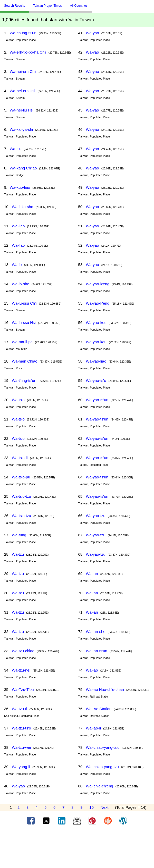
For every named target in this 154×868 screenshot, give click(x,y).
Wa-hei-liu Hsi (22, 110)
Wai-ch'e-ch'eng (100, 786)
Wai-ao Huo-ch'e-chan (105, 689)
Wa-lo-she (21, 284)
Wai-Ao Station (99, 709)
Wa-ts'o (18, 400)
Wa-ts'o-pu (21, 477)
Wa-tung (19, 535)
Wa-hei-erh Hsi (22, 91)
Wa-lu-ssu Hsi (24, 323)
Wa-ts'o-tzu (21, 496)
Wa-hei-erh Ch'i (23, 71)
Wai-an (92, 574)
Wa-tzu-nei (21, 670)
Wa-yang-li (21, 767)
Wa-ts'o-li (20, 458)
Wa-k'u (16, 149)
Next (105, 807)
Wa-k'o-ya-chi (21, 129)
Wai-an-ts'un (97, 651)
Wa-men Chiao (25, 361)
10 (92, 807)
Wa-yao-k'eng (98, 284)
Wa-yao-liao (96, 361)
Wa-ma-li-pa (22, 342)
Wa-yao (18, 786)
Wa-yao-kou (96, 323)
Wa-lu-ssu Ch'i (24, 303)
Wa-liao (18, 226)
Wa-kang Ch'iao (23, 168)
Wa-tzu (18, 554)
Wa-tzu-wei (21, 747)
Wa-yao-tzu (96, 516)
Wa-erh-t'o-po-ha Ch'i (28, 52)
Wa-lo (17, 265)
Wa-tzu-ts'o (21, 728)
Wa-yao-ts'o (96, 380)
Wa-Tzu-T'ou (23, 689)
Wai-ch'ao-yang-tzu (102, 767)
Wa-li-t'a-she (22, 207)
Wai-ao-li (94, 728)
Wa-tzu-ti (19, 709)
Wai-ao (92, 670)
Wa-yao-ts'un (97, 400)
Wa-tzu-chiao (23, 651)
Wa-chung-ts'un (23, 33)
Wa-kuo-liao (20, 187)
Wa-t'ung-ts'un (24, 380)
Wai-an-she (96, 631)
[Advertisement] (77, 848)
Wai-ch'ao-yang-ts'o (103, 747)
